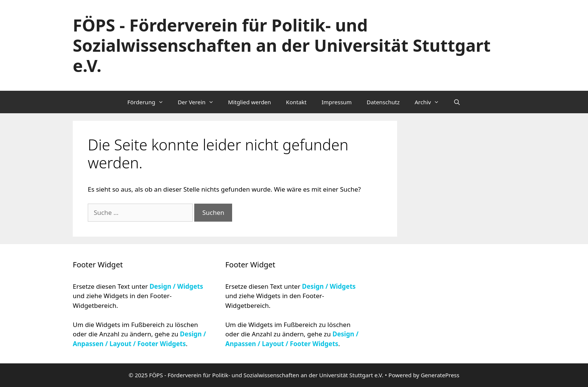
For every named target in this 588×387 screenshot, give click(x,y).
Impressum (337, 102)
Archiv (430, 102)
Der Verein (199, 102)
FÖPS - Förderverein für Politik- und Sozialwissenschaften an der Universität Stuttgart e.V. (282, 45)
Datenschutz (383, 102)
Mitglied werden (250, 102)
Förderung (148, 102)
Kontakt (296, 102)
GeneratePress (440, 375)
